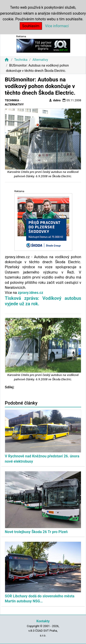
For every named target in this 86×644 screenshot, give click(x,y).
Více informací (57, 26)
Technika (21, 60)
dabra (55, 100)
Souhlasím (31, 26)
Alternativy (40, 60)
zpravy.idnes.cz (30, 293)
